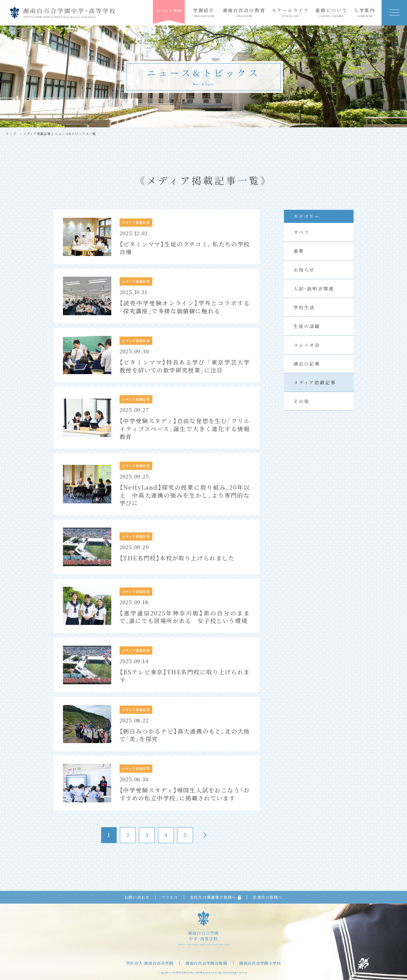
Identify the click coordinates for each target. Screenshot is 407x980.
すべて (301, 232)
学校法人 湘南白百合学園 (150, 963)
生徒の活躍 (307, 326)
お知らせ (304, 270)
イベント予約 (169, 11)
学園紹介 (204, 13)
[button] (394, 13)
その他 (301, 401)
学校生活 (304, 307)
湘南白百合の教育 (244, 13)
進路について (331, 13)
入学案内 (365, 13)
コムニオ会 (307, 345)
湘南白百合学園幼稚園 (206, 963)
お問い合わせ (137, 897)
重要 (299, 251)
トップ (11, 134)
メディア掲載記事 (315, 382)
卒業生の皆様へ (267, 897)
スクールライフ (290, 13)
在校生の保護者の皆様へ (215, 897)
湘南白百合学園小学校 (260, 963)
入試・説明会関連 (314, 288)
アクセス (170, 897)
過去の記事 (307, 364)
